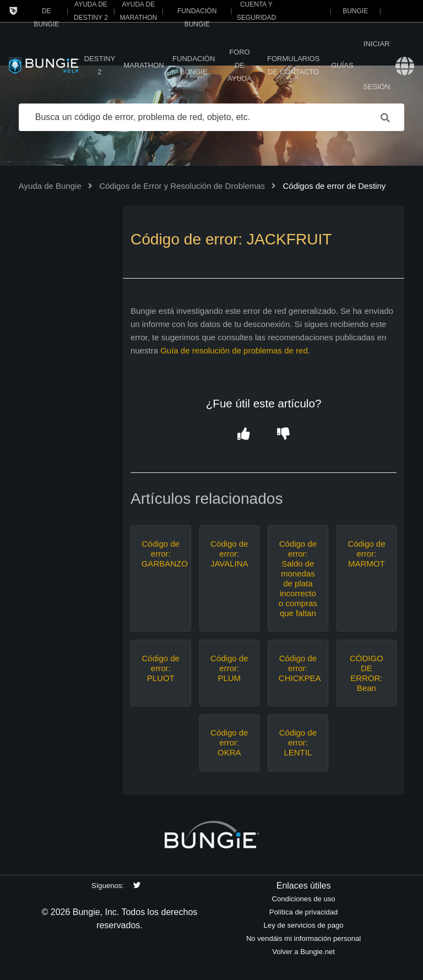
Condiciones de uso (304, 899)
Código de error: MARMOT (366, 554)
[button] (244, 434)
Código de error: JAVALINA (229, 554)
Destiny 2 (100, 65)
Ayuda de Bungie (50, 186)
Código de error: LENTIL (298, 742)
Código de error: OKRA (229, 742)
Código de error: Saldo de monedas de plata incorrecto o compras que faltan (298, 578)
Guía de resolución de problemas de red (234, 350)
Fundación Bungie (194, 65)
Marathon (143, 65)
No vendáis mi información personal (303, 938)
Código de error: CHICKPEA (298, 668)
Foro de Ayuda (240, 65)
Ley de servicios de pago (304, 925)
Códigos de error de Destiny (334, 186)
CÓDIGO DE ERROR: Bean (367, 673)
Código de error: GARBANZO (161, 554)
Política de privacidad (304, 912)
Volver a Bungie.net (303, 952)
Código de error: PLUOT (161, 668)
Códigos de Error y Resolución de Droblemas (182, 186)
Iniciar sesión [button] (376, 65)
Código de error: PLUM (229, 668)
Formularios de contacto (293, 65)
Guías (342, 65)
